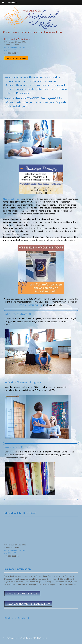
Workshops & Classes (17, 447)
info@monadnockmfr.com (15, 47)
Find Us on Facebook (17, 618)
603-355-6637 (10, 50)
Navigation (12, 2)
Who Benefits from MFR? (19, 314)
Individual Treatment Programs (23, 382)
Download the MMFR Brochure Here (28, 604)
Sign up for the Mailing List (22, 593)
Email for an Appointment (16, 58)
